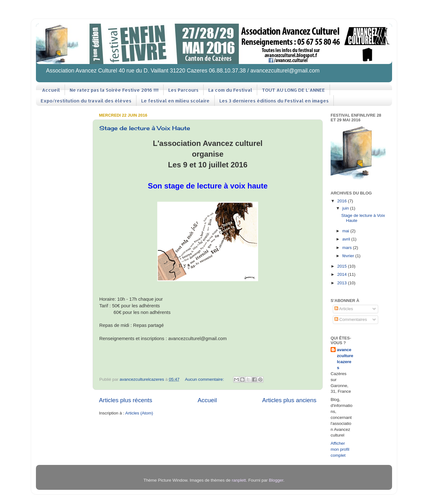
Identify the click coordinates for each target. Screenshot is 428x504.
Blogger (276, 480)
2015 (343, 266)
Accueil (51, 90)
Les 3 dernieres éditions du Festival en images (274, 101)
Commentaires (351, 319)
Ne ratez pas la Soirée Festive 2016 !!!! (114, 90)
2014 (343, 274)
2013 (343, 283)
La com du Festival (230, 90)
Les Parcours (183, 90)
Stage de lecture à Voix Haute (145, 128)
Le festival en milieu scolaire (175, 101)
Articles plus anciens (289, 400)
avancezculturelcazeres (345, 359)
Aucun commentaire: (205, 379)
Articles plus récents (126, 400)
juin (346, 208)
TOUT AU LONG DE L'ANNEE (293, 90)
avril (347, 239)
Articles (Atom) (139, 413)
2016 (343, 201)
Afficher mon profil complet (340, 449)
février (349, 256)
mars (348, 248)
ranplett (239, 480)
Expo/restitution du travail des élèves (86, 101)
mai (346, 231)
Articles (344, 309)
